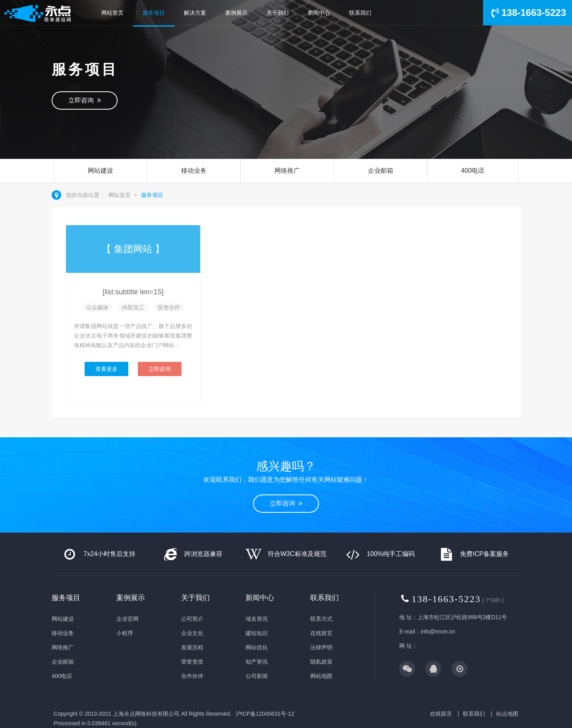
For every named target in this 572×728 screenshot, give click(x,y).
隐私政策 (321, 662)
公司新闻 (257, 676)
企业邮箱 (381, 171)
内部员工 (133, 307)
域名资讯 (257, 619)
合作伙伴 (192, 676)
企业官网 (128, 619)
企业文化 (192, 633)
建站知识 (257, 633)
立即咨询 (85, 100)
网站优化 (257, 647)
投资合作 (169, 307)
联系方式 (321, 619)
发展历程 (192, 647)
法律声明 (321, 647)
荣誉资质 (192, 662)
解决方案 (195, 13)
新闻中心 (319, 13)
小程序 (125, 633)
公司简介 (192, 619)
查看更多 (106, 369)
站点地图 (507, 714)
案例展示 (236, 13)
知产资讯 (257, 662)
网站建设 (100, 171)
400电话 (473, 171)
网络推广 (287, 171)
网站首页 (112, 13)
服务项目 (154, 13)
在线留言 (321, 633)
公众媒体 (97, 307)
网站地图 (321, 676)
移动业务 (194, 171)
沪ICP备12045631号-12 (265, 714)
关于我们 (278, 13)
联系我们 (360, 13)
